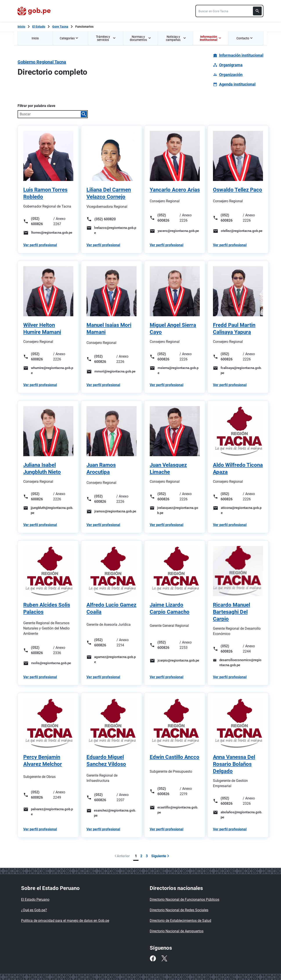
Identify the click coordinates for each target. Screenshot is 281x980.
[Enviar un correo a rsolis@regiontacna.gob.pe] (48, 663)
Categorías (69, 38)
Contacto (245, 38)
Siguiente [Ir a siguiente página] (160, 856)
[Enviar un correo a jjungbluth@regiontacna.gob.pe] (48, 510)
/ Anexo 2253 (186, 645)
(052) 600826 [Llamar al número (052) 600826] (33, 221)
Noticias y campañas (176, 38)
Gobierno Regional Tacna (42, 62)
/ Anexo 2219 (186, 791)
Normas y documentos (140, 38)
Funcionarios (84, 27)
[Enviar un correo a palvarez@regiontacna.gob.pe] (48, 812)
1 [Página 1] (136, 856)
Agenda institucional (237, 84)
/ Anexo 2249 (59, 795)
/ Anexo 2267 (59, 221)
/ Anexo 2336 (59, 650)
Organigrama (231, 65)
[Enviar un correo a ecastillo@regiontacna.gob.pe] (175, 810)
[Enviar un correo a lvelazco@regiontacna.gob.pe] (112, 230)
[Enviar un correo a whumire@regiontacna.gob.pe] (48, 370)
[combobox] (229, 11)
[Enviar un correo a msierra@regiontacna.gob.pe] (175, 370)
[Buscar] (257, 11)
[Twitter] (164, 958)
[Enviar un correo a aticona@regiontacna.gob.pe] (238, 510)
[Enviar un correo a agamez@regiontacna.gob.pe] (112, 659)
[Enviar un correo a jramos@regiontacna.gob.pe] (112, 512)
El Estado (39, 27)
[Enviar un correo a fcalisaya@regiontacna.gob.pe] (238, 370)
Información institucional (241, 55)
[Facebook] (153, 958)
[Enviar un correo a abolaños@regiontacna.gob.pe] (238, 815)
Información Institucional (210, 38)
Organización (231, 75)
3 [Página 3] (147, 856)
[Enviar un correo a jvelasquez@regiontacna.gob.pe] (175, 510)
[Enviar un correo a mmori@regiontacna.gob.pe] (112, 372)
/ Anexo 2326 (249, 801)
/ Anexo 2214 (123, 643)
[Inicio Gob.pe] (21, 27)
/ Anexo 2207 (123, 797)
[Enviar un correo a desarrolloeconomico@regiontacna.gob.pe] (238, 663)
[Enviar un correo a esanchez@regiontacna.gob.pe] (112, 813)
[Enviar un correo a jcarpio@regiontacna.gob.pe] (175, 661)
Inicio (35, 38)
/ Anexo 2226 (186, 218)
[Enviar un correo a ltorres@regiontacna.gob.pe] (48, 233)
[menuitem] (35, 38)
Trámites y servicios (106, 38)
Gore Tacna (60, 27)
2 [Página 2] (141, 856)
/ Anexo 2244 (249, 649)
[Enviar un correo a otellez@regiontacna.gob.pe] (238, 231)
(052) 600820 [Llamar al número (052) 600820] (101, 219)
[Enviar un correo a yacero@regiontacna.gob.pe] (175, 231)
